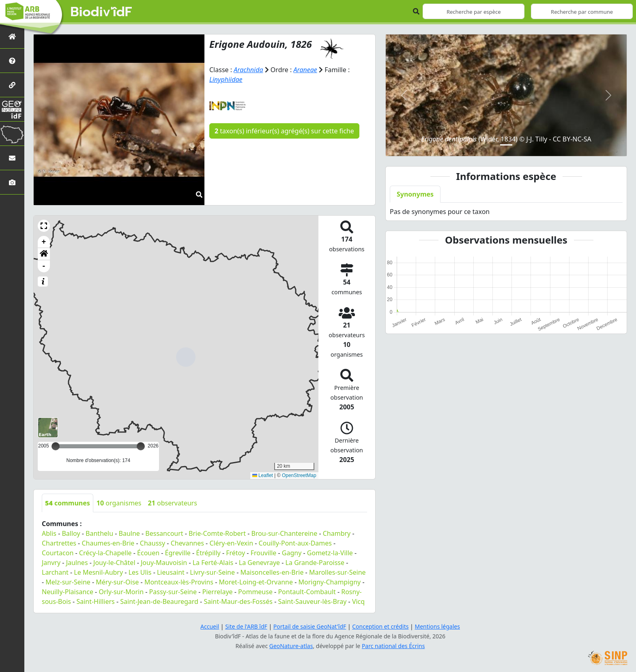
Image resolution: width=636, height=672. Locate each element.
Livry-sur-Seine (212, 572)
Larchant (55, 572)
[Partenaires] (12, 85)
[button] (44, 226)
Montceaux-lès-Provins (179, 582)
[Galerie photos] (12, 182)
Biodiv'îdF (101, 12)
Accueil (210, 626)
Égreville (178, 553)
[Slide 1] (506, 145)
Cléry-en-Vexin (231, 543)
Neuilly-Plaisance (68, 592)
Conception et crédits (380, 626)
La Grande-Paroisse (315, 563)
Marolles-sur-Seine (337, 572)
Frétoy (235, 553)
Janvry (51, 563)
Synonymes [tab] (415, 194)
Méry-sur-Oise (117, 582)
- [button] (44, 266)
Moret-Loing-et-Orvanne (256, 582)
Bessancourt (164, 533)
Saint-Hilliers (95, 601)
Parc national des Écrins (393, 646)
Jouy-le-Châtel (114, 563)
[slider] (141, 446)
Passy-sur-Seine (173, 592)
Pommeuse (255, 592)
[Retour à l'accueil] (12, 36)
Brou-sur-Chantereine (284, 533)
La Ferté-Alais (213, 563)
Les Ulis (140, 572)
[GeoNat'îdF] (12, 109)
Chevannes (187, 543)
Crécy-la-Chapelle (105, 553)
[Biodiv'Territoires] (12, 134)
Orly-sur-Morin (121, 592)
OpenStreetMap (299, 475)
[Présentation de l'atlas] (12, 61)
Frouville (264, 553)
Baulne (129, 533)
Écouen (148, 553)
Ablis (49, 533)
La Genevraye (259, 563)
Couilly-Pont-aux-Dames (295, 543)
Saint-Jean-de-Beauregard (159, 601)
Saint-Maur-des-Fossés (238, 601)
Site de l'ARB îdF (246, 626)
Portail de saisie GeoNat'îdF (310, 626)
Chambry (337, 533)
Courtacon (58, 553)
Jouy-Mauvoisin (164, 563)
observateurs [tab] (173, 503)
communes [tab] (68, 503)
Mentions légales (438, 626)
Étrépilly (208, 553)
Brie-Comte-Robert (217, 533)
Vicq (358, 601)
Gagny (292, 553)
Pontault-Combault (307, 592)
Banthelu (99, 533)
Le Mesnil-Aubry (98, 572)
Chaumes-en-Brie (108, 543)
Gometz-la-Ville (330, 553)
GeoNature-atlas (291, 646)
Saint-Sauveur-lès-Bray (312, 601)
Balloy (71, 533)
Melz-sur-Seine (68, 582)
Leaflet (263, 475)
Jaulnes (77, 563)
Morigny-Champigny (329, 582)
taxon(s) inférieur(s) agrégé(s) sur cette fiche (284, 131)
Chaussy (153, 543)
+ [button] (44, 242)
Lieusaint (171, 572)
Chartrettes (59, 543)
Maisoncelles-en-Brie (272, 572)
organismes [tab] (119, 503)
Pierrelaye (218, 592)
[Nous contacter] (12, 158)
